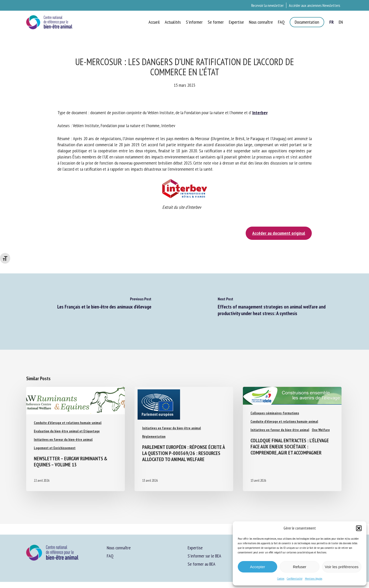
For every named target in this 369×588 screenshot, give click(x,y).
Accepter (257, 567)
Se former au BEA (202, 564)
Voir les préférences (342, 567)
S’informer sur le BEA (204, 556)
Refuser (300, 567)
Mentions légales (314, 578)
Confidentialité (295, 578)
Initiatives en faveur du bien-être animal (63, 439)
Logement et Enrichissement (55, 448)
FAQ (110, 556)
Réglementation (154, 436)
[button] (359, 528)
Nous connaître (119, 548)
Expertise (195, 548)
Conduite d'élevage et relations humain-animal (68, 423)
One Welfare (321, 430)
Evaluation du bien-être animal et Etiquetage (67, 431)
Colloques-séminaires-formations (275, 413)
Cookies (281, 578)
